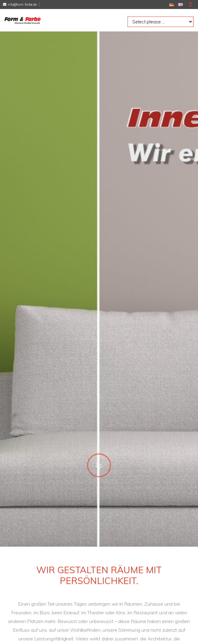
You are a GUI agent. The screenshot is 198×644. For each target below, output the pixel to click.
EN (181, 5)
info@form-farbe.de (22, 4)
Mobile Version (190, 4)
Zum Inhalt (99, 398)
